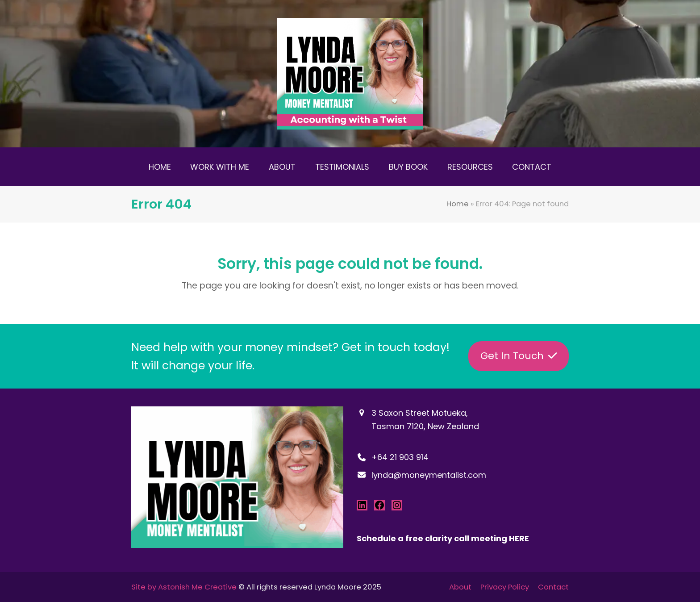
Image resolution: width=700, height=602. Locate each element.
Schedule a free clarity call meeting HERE (443, 538)
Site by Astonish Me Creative (184, 587)
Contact (553, 587)
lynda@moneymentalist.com (429, 475)
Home (458, 204)
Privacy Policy (505, 587)
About (460, 587)
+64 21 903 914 (400, 457)
